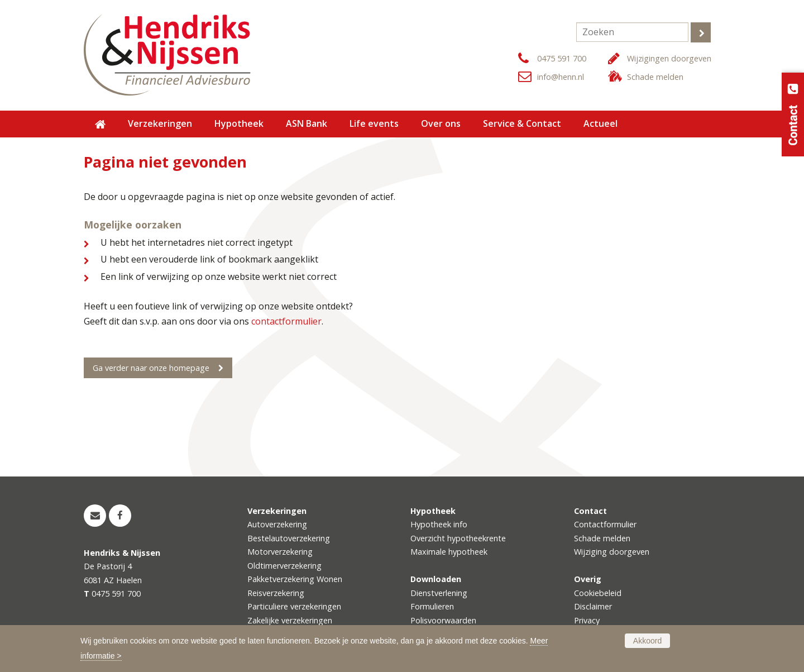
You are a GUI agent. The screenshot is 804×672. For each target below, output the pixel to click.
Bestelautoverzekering (289, 538)
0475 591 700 (562, 58)
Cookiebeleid (598, 593)
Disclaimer (593, 606)
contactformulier (286, 321)
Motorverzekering (280, 552)
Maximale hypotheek (449, 552)
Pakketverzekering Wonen (295, 579)
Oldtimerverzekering (284, 566)
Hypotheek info (439, 524)
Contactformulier (605, 524)
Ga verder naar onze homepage (151, 368)
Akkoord (647, 641)
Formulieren (432, 606)
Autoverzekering (277, 524)
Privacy (587, 620)
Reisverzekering (276, 593)
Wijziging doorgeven (612, 552)
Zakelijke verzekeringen (290, 620)
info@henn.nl (561, 77)
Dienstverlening (439, 593)
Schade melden (655, 77)
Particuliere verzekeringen (294, 606)
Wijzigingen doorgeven (669, 58)
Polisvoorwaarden (443, 620)
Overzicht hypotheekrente (458, 538)
